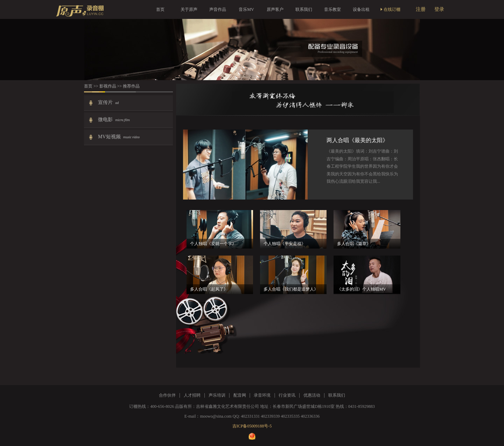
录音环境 (262, 395)
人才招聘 (192, 395)
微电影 (114, 120)
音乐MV (246, 9)
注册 (421, 9)
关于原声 (189, 9)
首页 (160, 9)
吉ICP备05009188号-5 (252, 426)
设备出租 (361, 9)
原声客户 (275, 9)
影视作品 (108, 86)
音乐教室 (332, 9)
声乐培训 (217, 395)
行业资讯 (287, 395)
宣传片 (108, 102)
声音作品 (218, 9)
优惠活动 (312, 395)
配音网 (240, 395)
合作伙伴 (167, 395)
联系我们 (304, 9)
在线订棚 (390, 9)
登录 (439, 9)
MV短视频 (119, 137)
